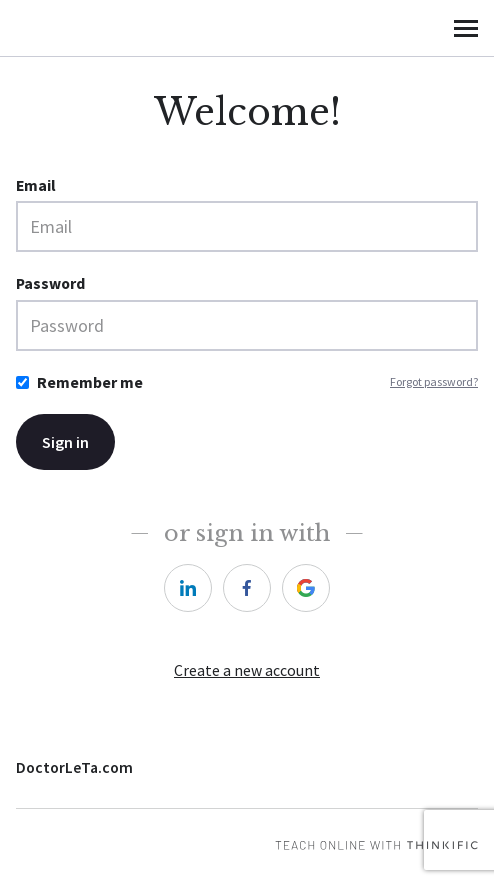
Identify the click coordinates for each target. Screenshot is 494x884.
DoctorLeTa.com (74, 767)
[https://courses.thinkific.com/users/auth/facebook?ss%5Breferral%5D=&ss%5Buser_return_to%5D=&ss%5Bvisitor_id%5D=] (247, 588)
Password (50, 283)
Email (36, 185)
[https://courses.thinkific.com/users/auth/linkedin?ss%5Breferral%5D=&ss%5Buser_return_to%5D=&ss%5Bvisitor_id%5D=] (188, 588)
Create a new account (247, 670)
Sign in (65, 442)
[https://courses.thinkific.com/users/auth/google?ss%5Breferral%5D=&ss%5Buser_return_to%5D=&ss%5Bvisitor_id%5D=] (306, 588)
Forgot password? (434, 381)
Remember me (90, 382)
